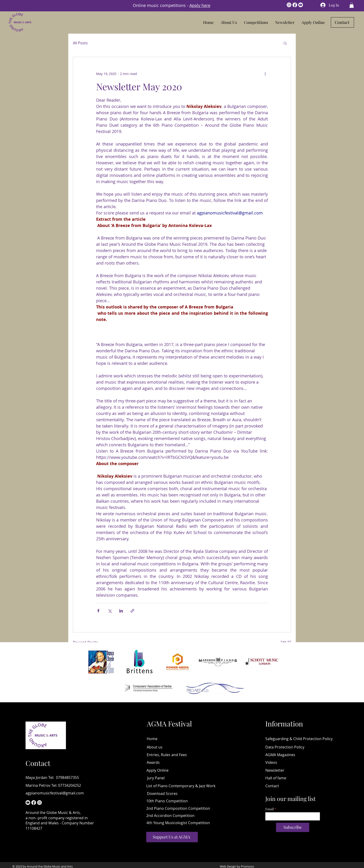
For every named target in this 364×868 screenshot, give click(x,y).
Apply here (200, 5)
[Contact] (342, 22)
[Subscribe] (293, 827)
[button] (256, 22)
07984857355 (67, 777)
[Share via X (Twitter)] (110, 611)
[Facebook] (295, 5)
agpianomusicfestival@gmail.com (55, 793)
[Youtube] (301, 5)
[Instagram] (289, 5)
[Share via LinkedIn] (121, 611)
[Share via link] (132, 611)
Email (270, 809)
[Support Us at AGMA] (172, 837)
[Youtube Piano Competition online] (28, 803)
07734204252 (70, 785)
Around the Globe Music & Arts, (53, 813)
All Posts (80, 43)
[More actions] (265, 74)
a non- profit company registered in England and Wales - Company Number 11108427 (60, 823)
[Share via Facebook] (98, 611)
